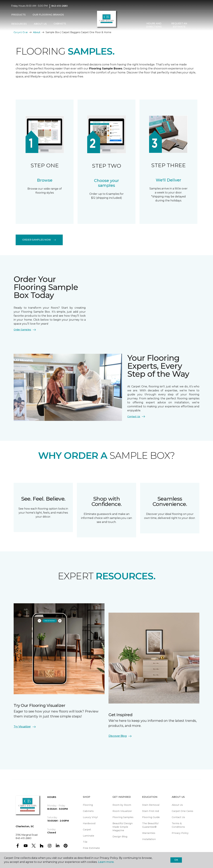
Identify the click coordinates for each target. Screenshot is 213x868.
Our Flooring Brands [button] (48, 15)
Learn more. (106, 862)
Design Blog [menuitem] (120, 837)
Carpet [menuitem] (87, 830)
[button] (195, 25)
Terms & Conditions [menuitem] (178, 825)
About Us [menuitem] (177, 805)
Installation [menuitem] (149, 839)
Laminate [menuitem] (89, 836)
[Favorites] (199, 25)
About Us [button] (40, 24)
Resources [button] (19, 24)
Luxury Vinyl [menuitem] (90, 817)
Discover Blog (120, 736)
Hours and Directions (154, 25)
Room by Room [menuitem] (122, 805)
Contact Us (136, 417)
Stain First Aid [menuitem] (151, 811)
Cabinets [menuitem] (60, 24)
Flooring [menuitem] (88, 805)
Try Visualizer (25, 727)
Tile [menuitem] (85, 842)
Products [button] (18, 15)
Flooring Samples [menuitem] (123, 817)
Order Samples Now (39, 240)
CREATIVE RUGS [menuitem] (20, 34)
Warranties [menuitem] (149, 833)
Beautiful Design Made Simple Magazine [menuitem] (123, 827)
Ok (176, 860)
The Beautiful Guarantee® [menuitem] (150, 825)
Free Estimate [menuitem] (91, 848)
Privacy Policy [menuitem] (180, 833)
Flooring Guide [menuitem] (151, 817)
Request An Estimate (179, 25)
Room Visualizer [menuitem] (122, 811)
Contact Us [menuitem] (178, 817)
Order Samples (25, 330)
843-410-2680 (60, 6)
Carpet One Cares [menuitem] (182, 811)
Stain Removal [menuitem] (151, 805)
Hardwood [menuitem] (89, 823)
